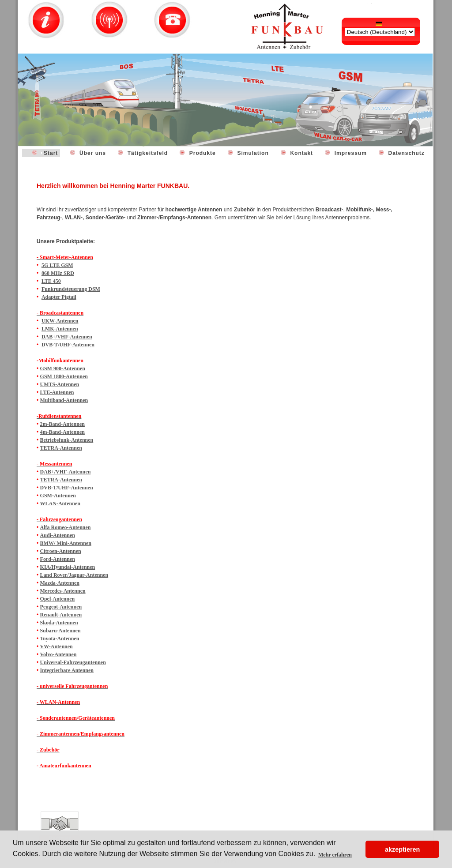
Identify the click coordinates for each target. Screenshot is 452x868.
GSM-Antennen (58, 496)
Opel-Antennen (58, 599)
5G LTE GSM (57, 265)
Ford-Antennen (58, 559)
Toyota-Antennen (60, 639)
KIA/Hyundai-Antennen (68, 567)
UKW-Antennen (60, 321)
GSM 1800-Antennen (64, 376)
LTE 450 (51, 281)
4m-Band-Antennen (62, 432)
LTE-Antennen (57, 392)
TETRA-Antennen (61, 448)
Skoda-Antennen (59, 623)
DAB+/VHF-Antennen (67, 337)
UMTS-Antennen (60, 384)
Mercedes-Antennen (63, 591)
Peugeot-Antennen (61, 607)
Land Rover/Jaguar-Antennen (74, 575)
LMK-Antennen (60, 329)
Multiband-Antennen (64, 400)
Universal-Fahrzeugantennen (73, 662)
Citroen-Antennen (61, 551)
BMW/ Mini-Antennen (66, 543)
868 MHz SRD (58, 273)
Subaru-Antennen (60, 631)
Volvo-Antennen (58, 654)
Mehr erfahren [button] (335, 855)
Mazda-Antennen (60, 583)
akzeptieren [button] (402, 849)
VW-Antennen (56, 646)
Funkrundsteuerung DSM (71, 289)
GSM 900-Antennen (63, 368)
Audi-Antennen (58, 535)
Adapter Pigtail (59, 297)
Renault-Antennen (61, 615)
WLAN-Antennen (60, 504)
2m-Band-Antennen (62, 424)
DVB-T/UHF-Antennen (68, 345)
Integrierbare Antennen (67, 670)
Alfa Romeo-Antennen (66, 527)
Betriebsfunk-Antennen (67, 440)
